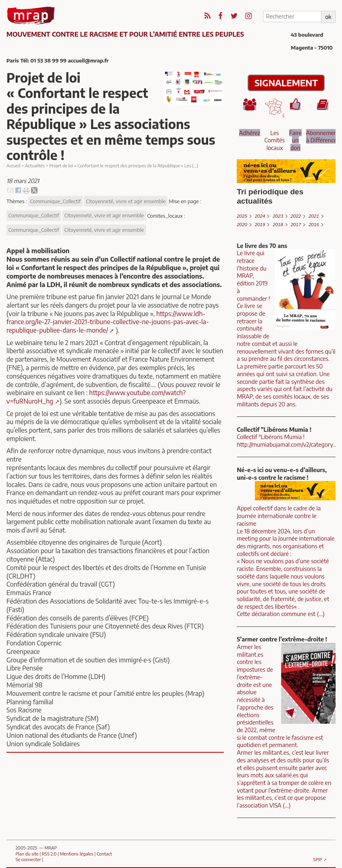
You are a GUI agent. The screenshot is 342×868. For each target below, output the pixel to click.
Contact (104, 853)
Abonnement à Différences (323, 136)
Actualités (35, 165)
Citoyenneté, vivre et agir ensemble (126, 201)
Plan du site (27, 853)
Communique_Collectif (55, 201)
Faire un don (295, 140)
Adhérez (250, 133)
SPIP (318, 859)
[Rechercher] (292, 17)
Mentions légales (77, 853)
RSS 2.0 (49, 853)
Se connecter (28, 859)
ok (328, 17)
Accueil (14, 165)
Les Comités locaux (275, 140)
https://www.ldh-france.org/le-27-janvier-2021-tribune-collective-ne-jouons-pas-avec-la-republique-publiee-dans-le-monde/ (108, 322)
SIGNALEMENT (286, 83)
